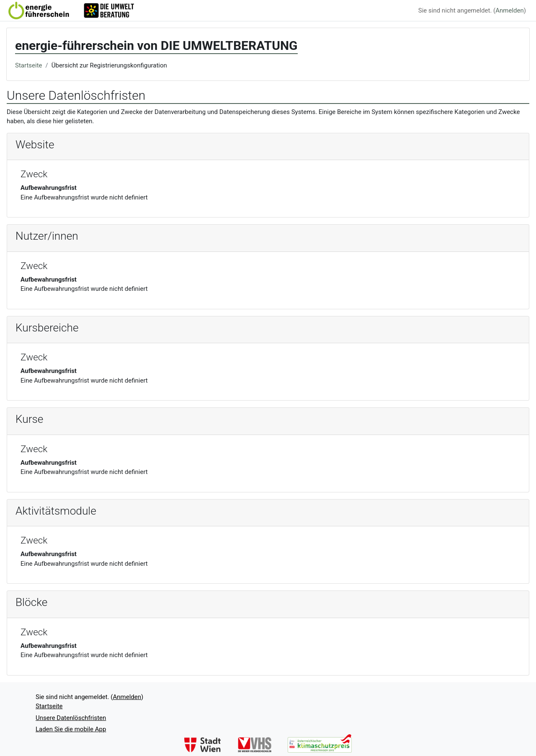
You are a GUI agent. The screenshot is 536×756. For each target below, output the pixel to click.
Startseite (29, 65)
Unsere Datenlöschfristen (71, 718)
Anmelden (510, 10)
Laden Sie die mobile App (71, 729)
